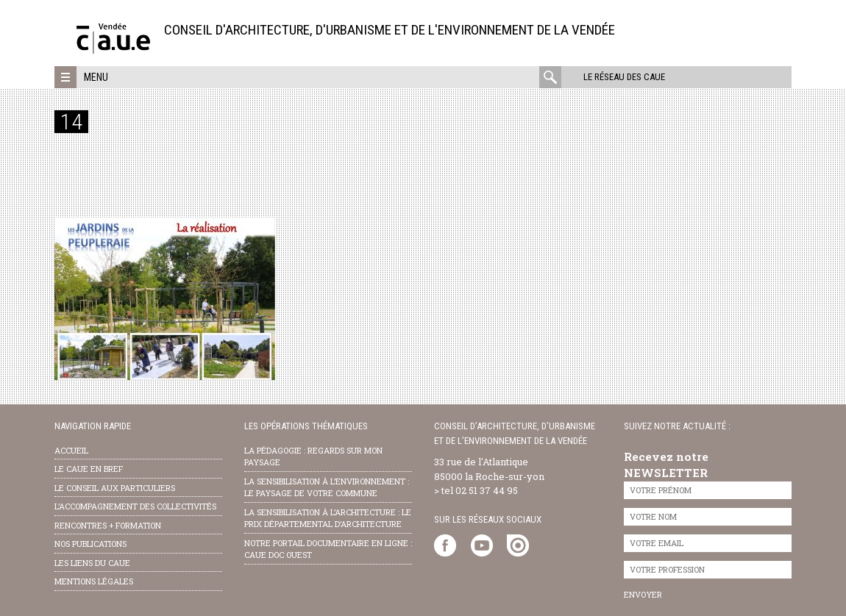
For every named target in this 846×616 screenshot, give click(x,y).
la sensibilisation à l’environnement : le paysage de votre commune (327, 487)
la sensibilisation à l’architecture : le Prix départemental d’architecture (328, 518)
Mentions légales (94, 581)
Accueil (71, 450)
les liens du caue (92, 563)
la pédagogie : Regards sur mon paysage (313, 456)
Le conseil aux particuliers (115, 488)
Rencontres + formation (108, 525)
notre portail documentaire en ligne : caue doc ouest (328, 549)
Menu (96, 77)
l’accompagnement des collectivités (135, 506)
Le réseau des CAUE (624, 77)
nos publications (90, 544)
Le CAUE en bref (89, 469)
